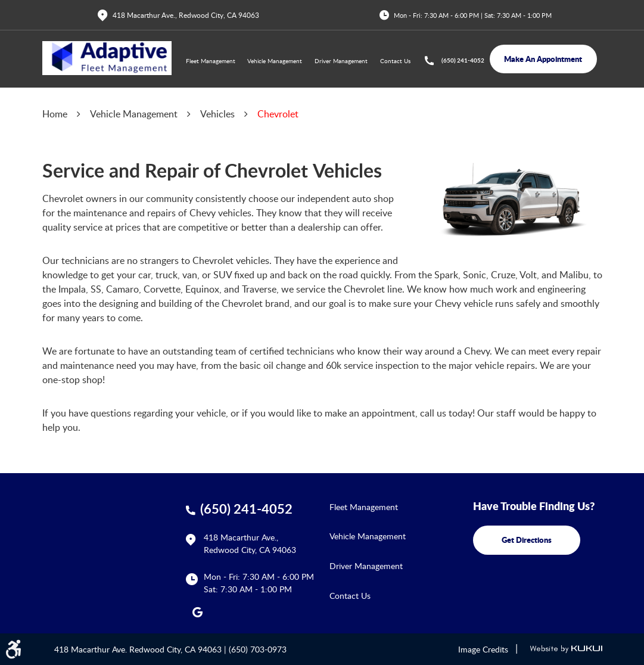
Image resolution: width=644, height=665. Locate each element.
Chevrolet (278, 114)
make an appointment (543, 59)
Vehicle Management (275, 61)
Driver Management (341, 61)
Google (198, 612)
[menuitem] (211, 61)
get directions (527, 540)
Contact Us (395, 61)
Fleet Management (211, 61)
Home (55, 114)
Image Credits (483, 649)
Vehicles (217, 114)
